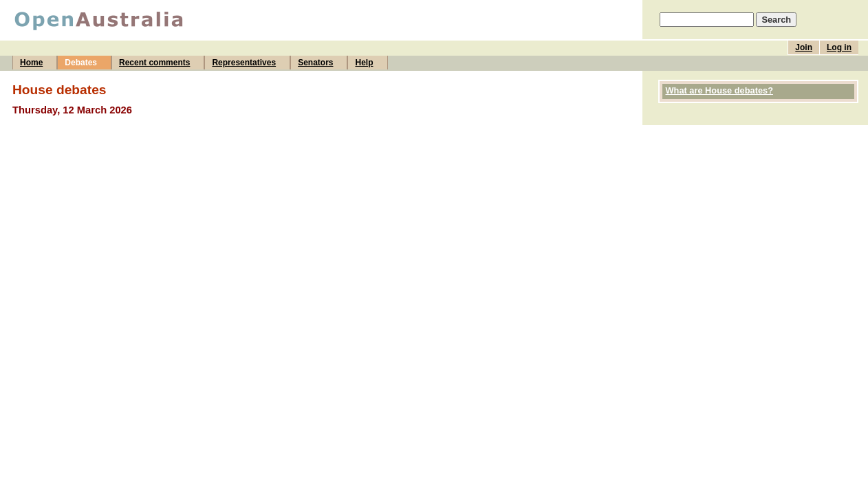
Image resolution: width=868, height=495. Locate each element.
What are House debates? (719, 90)
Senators (315, 63)
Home (31, 63)
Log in (839, 47)
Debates (81, 63)
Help (364, 63)
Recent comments (154, 63)
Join (804, 47)
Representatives (244, 63)
